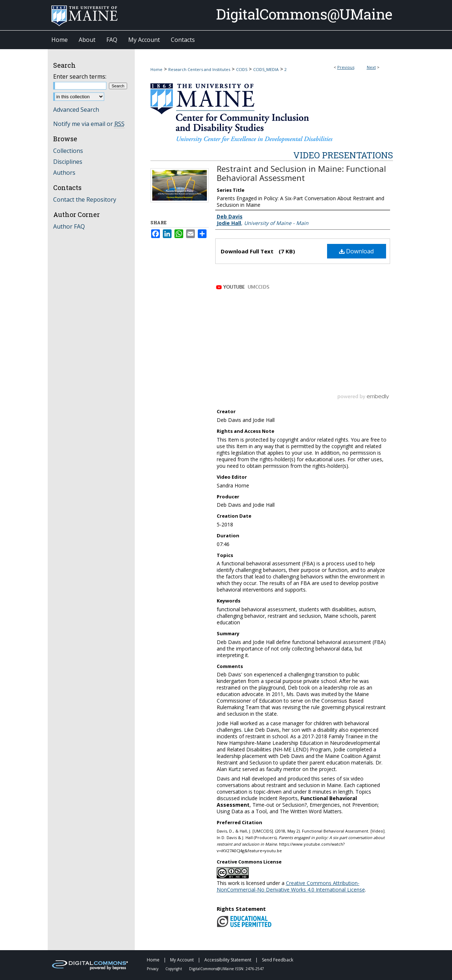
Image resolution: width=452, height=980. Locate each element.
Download (356, 251)
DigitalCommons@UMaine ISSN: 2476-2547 (227, 969)
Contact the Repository (85, 199)
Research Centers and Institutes (199, 69)
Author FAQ (69, 226)
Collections (68, 151)
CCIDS (242, 69)
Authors (64, 173)
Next (371, 67)
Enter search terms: (80, 76)
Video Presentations (343, 155)
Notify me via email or (89, 124)
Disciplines (68, 162)
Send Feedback (278, 960)
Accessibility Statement (228, 960)
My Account (182, 960)
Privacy (153, 969)
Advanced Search (76, 110)
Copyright (174, 969)
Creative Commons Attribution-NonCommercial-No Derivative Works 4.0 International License (291, 886)
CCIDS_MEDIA (266, 69)
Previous (346, 67)
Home (156, 69)
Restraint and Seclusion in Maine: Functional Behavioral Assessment (301, 173)
